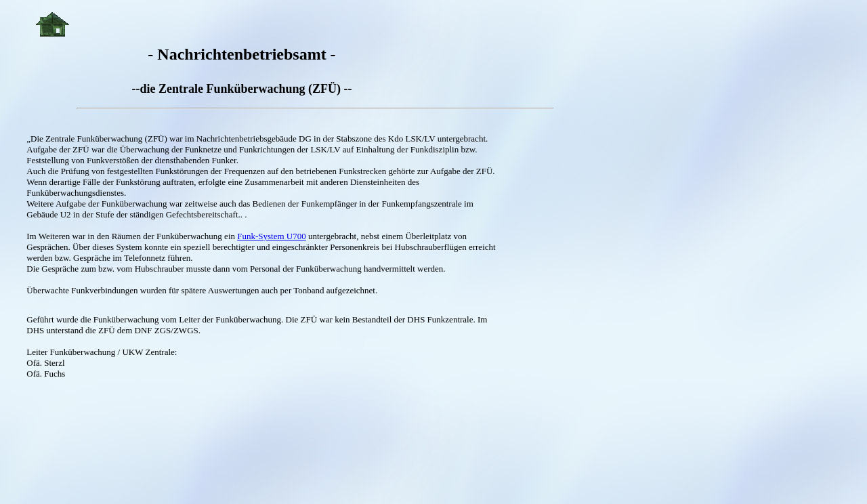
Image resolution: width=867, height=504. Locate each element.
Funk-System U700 (271, 236)
